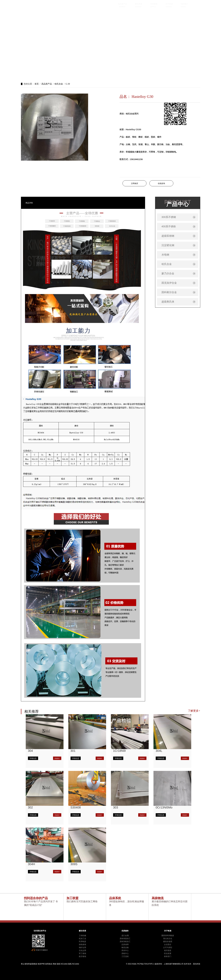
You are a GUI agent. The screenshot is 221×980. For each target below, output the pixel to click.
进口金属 (125, 936)
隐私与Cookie (62, 964)
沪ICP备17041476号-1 (145, 964)
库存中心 (125, 950)
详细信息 (33, 758)
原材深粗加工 (125, 942)
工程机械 (82, 936)
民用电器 (82, 942)
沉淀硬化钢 (168, 245)
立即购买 (134, 183)
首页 (37, 84)
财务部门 (168, 956)
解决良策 (139, 4)
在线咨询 (161, 183)
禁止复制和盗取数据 (29, 964)
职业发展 (168, 953)
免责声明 (41, 964)
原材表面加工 (125, 939)
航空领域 (82, 956)
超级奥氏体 (168, 302)
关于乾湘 (169, 4)
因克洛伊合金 (169, 283)
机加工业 (82, 939)
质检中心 (125, 953)
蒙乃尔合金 (168, 273)
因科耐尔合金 (169, 292)
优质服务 (154, 4)
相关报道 (168, 950)
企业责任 (168, 944)
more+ (57, 758)
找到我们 (184, 4)
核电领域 (82, 944)
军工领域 (82, 953)
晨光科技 (197, 964)
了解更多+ (194, 711)
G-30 (68, 84)
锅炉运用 (82, 947)
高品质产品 (122, 4)
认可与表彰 (168, 947)
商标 (55, 964)
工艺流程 (125, 956)
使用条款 (49, 964)
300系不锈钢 (169, 217)
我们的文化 (168, 939)
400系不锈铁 (169, 227)
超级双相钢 (168, 236)
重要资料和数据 (168, 936)
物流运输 (125, 947)
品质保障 (125, 944)
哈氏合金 (59, 84)
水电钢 (165, 255)
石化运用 (82, 950)
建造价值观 (168, 942)
